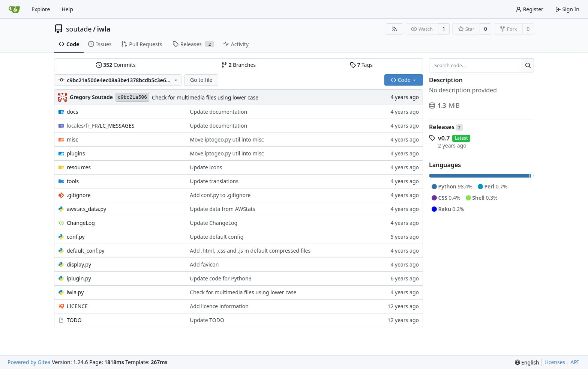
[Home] (14, 9)
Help (67, 9)
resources (79, 167)
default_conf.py (85, 251)
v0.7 (444, 138)
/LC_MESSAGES (100, 126)
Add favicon (204, 264)
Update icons (206, 167)
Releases (446, 127)
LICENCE (77, 306)
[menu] (527, 362)
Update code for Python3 (220, 278)
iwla (104, 29)
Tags (361, 65)
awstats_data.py (86, 209)
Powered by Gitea (29, 362)
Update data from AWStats (222, 209)
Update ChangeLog (214, 223)
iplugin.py (79, 278)
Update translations (214, 181)
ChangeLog (81, 223)
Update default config (217, 237)
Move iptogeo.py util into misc (227, 139)
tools (73, 181)
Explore (41, 9)
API (574, 362)
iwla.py (75, 292)
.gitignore (79, 195)
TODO (74, 320)
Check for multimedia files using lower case (205, 97)
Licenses (555, 362)
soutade (79, 29)
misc (72, 139)
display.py (79, 264)
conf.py (76, 237)
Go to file (201, 80)
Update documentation (218, 112)
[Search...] (528, 65)
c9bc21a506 (132, 97)
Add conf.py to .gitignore (220, 195)
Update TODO (207, 320)
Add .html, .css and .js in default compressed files (250, 251)
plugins (76, 153)
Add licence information (219, 306)
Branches (238, 65)
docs (73, 112)
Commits (116, 65)
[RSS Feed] (394, 29)
